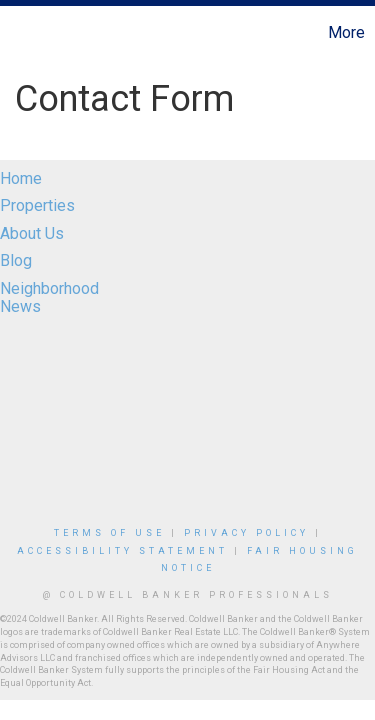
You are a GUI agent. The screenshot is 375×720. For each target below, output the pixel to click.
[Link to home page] (18, 33)
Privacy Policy (246, 533)
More (346, 32)
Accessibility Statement (122, 551)
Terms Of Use (109, 533)
